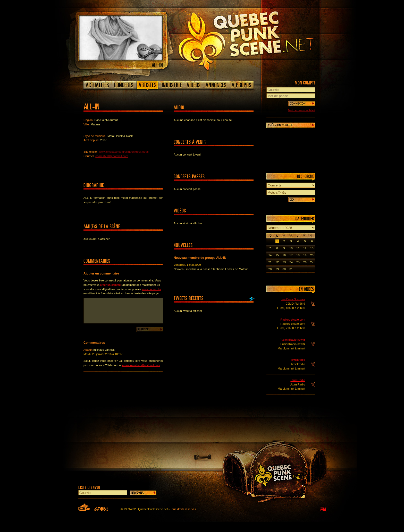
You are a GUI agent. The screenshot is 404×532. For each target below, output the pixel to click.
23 (284, 262)
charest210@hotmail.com (112, 156)
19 (305, 255)
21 (270, 262)
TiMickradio (298, 360)
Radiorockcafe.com (293, 320)
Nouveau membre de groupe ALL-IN (200, 258)
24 (291, 262)
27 (312, 262)
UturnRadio (298, 380)
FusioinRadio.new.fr (292, 340)
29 (277, 269)
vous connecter (152, 289)
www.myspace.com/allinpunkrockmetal (124, 152)
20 (312, 255)
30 (284, 269)
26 (305, 262)
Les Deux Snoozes (293, 299)
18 (298, 255)
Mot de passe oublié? (302, 110)
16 (284, 255)
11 (298, 248)
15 (277, 255)
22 (277, 262)
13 (312, 248)
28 (270, 269)
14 (270, 255)
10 (291, 248)
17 (291, 255)
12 (305, 248)
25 (298, 262)
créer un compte (110, 285)
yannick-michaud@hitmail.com (141, 365)
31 (291, 269)
